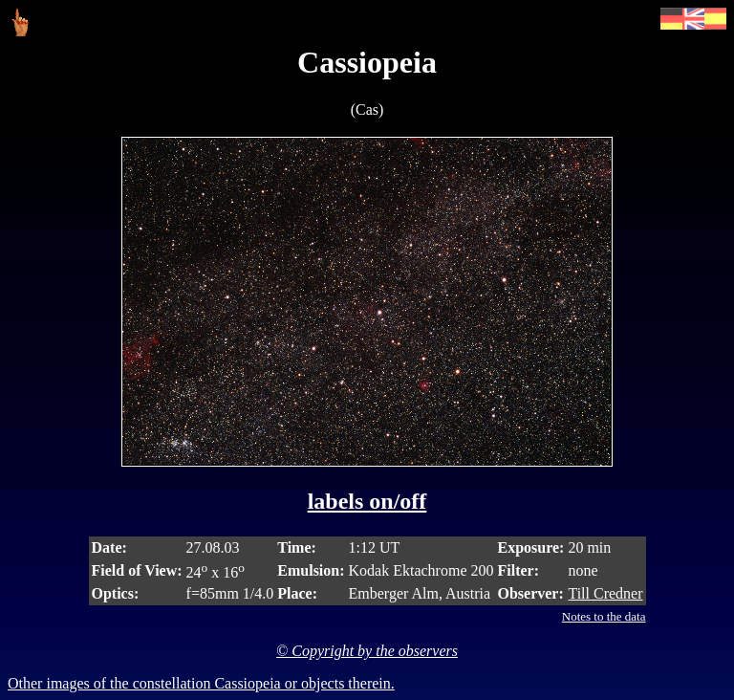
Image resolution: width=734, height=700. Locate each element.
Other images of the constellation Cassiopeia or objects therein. (201, 683)
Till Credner (605, 593)
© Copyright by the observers (367, 651)
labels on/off (367, 501)
